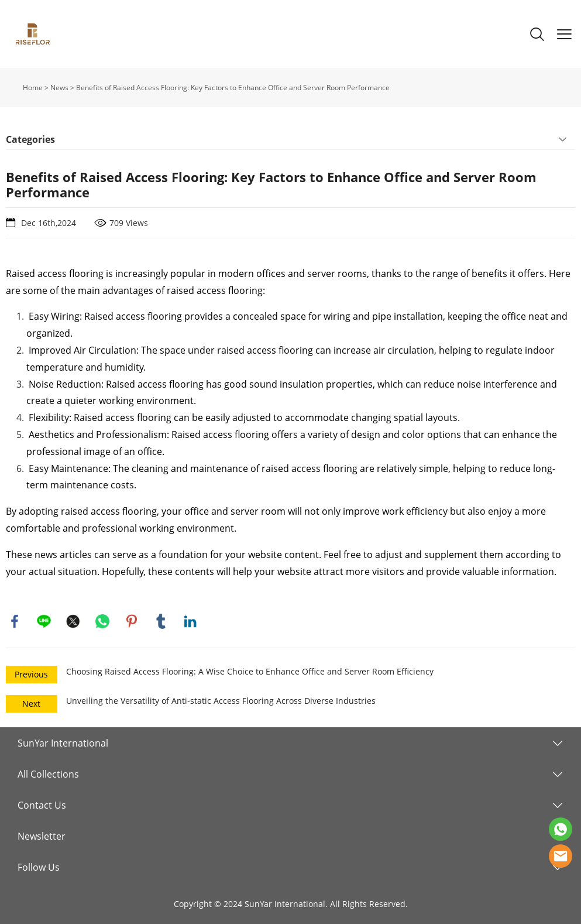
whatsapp (102, 621)
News (59, 88)
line (44, 621)
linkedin (190, 621)
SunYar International (63, 743)
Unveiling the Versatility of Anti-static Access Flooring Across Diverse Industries (221, 701)
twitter (73, 621)
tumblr (161, 621)
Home (33, 88)
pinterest (132, 621)
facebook (15, 621)
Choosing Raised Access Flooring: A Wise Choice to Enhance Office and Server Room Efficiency (250, 671)
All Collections (48, 774)
